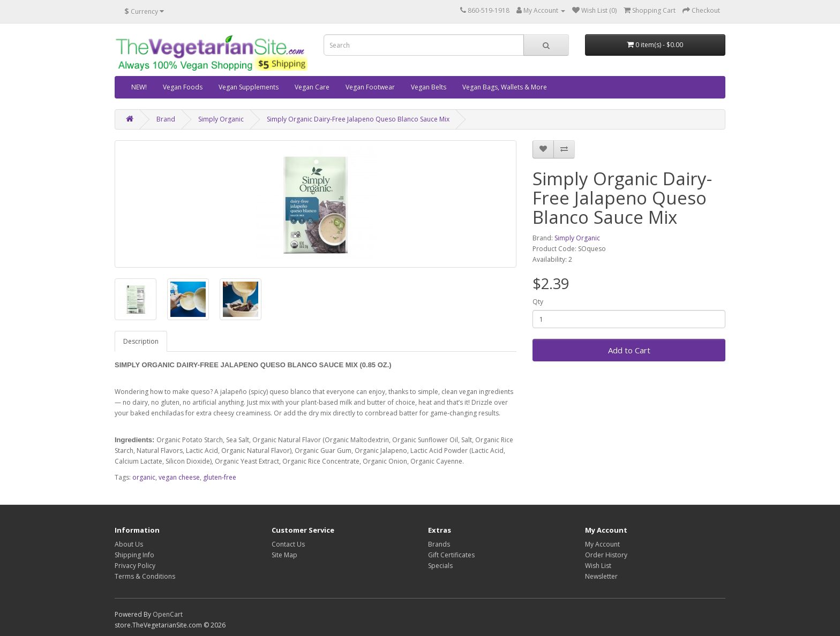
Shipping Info (134, 555)
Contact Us (288, 544)
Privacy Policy (135, 566)
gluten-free (220, 477)
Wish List (598, 566)
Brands (439, 544)
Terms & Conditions (145, 576)
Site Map (284, 555)
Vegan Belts (429, 87)
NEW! (139, 87)
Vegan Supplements (249, 87)
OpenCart (168, 614)
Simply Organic (221, 119)
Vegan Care (312, 87)
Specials (440, 566)
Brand (166, 119)
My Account (602, 544)
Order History (606, 555)
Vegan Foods (183, 87)
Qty (538, 302)
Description (141, 341)
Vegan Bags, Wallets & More (505, 87)
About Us (129, 544)
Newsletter (601, 576)
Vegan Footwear (370, 87)
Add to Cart (629, 350)
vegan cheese (179, 477)
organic (144, 477)
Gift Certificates (451, 555)
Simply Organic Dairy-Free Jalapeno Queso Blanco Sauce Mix (358, 119)
